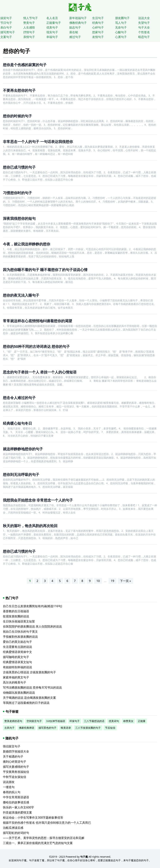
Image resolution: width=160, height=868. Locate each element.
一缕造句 (9, 787)
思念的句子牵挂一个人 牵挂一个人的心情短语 (40, 372)
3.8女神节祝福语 (56, 721)
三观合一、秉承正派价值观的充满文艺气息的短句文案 (38, 843)
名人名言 (52, 18)
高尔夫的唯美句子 (15, 682)
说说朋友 (9, 782)
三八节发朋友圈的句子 (88, 728)
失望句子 (144, 23)
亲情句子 (29, 37)
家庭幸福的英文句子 (16, 677)
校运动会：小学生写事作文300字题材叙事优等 (33, 818)
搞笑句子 (6, 18)
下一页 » (125, 581)
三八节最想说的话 (94, 721)
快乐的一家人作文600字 (18, 807)
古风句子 (9, 728)
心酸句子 (121, 32)
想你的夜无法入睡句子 (21, 295)
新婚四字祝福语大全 (16, 751)
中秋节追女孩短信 (15, 777)
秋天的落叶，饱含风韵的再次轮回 (30, 526)
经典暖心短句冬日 (17, 423)
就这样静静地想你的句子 (23, 449)
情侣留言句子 (12, 746)
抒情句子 (29, 32)
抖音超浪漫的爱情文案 (17, 812)
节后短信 (110, 728)
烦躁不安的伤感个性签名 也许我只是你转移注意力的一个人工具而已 (47, 823)
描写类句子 (8, 32)
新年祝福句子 (78, 18)
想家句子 (98, 32)
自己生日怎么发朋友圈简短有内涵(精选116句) (32, 606)
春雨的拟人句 (12, 792)
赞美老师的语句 (13, 721)
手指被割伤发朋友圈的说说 (20, 637)
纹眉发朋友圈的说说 (16, 616)
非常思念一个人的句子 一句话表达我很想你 (38, 142)
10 (98, 581)
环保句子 (75, 721)
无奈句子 (121, 27)
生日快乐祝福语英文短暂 (19, 621)
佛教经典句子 (78, 23)
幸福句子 (52, 37)
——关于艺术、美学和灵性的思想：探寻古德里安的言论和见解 (44, 838)
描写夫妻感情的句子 (16, 767)
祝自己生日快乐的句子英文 (20, 632)
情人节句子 (31, 18)
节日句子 (6, 23)
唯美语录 (66, 728)
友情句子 (98, 37)
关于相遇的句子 (13, 756)
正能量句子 (54, 23)
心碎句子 (98, 27)
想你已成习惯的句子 (19, 167)
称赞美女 (128, 721)
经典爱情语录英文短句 (17, 662)
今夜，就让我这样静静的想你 (27, 244)
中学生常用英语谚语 (16, 797)
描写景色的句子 (47, 728)
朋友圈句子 (122, 18)
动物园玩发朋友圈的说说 (19, 693)
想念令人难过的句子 (19, 398)
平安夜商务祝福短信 (16, 772)
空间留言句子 (34, 721)
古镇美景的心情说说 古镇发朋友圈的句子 (29, 672)
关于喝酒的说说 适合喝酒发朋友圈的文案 (29, 698)
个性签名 (144, 32)
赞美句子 (29, 23)
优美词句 (114, 721)
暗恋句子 (144, 37)
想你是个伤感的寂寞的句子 (25, 65)
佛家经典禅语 (27, 728)
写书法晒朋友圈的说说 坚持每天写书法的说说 (32, 687)
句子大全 (144, 27)
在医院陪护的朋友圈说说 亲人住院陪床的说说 (32, 626)
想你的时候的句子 (17, 116)
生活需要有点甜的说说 (17, 647)
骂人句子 (121, 23)
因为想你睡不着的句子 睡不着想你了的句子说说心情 (45, 270)
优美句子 (52, 27)
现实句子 (52, 32)
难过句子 (75, 37)
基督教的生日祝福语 (16, 611)
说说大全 (144, 18)
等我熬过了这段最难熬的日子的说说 (26, 703)
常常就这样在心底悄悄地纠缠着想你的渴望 (37, 321)
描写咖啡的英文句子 (16, 657)
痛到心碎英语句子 (15, 762)
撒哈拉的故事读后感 (16, 802)
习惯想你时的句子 (17, 193)
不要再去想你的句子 (19, 90)
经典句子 (98, 23)
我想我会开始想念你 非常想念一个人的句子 (38, 500)
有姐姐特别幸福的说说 (17, 667)
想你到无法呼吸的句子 (21, 475)
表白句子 (6, 27)
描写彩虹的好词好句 (16, 833)
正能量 (142, 721)
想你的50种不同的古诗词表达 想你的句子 (36, 346)
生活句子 (98, 18)
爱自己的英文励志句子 (17, 642)
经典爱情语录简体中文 (17, 652)
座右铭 (74, 32)
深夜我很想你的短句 (19, 218)
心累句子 (121, 37)
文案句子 (6, 37)
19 (112, 581)
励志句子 (75, 27)
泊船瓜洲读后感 (13, 828)
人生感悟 (29, 27)
